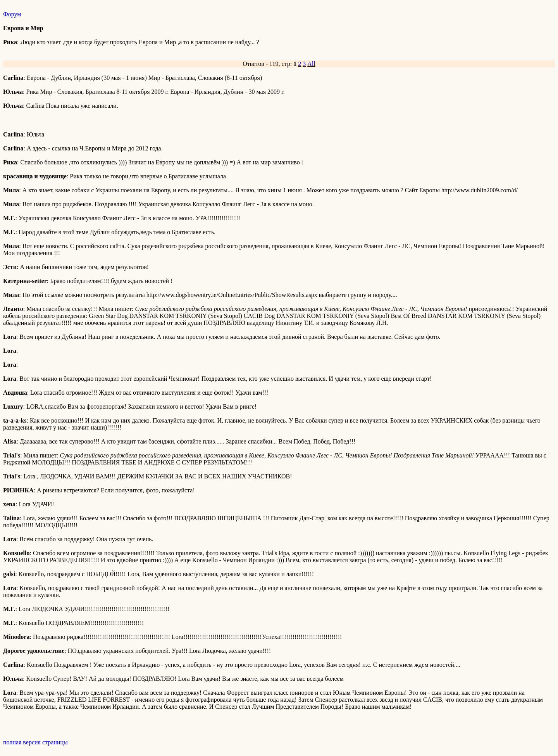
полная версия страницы (35, 742)
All (311, 64)
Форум (12, 14)
